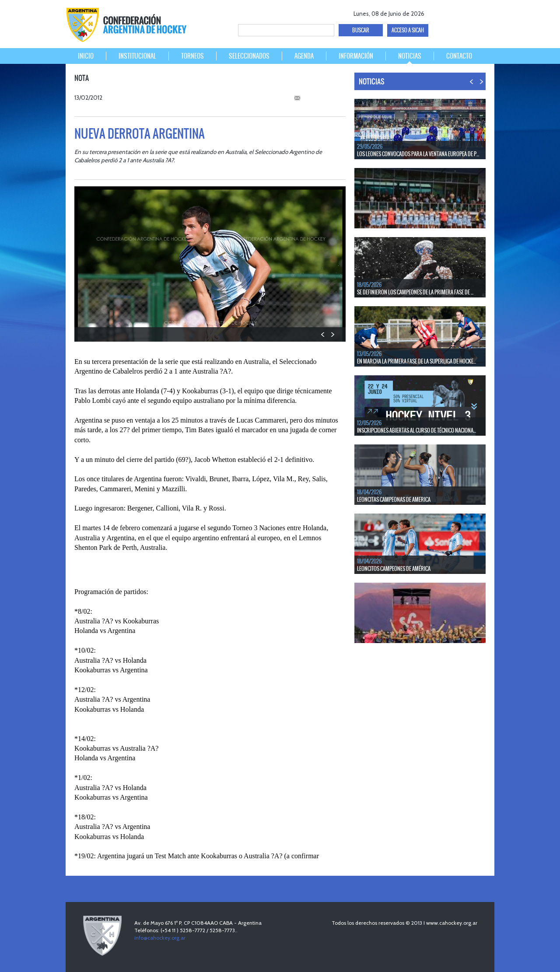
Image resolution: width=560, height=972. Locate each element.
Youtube (469, 12)
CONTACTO (459, 56)
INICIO (86, 56)
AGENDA (304, 56)
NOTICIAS (410, 56)
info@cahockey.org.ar (160, 938)
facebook (438, 12)
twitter (453, 12)
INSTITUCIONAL (137, 56)
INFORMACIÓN (356, 56)
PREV (323, 334)
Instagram (484, 12)
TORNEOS (192, 56)
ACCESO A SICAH (408, 30)
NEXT (332, 334)
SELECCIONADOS (249, 56)
